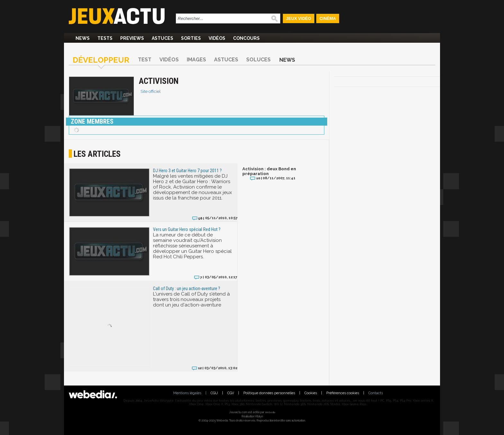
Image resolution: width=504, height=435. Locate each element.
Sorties (191, 38)
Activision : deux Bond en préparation (269, 171)
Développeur (101, 60)
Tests (105, 38)
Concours (246, 38)
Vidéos (217, 38)
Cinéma (328, 18)
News (83, 38)
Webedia (270, 412)
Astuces (162, 38)
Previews (132, 38)
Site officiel (151, 91)
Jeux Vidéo (299, 18)
